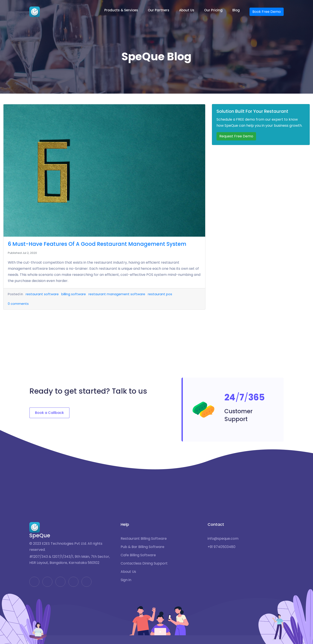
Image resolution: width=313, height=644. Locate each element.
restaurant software (42, 294)
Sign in (126, 580)
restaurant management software (117, 294)
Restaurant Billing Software (144, 539)
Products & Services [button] (121, 10)
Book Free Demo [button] (267, 12)
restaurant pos (160, 294)
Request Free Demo (236, 136)
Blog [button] (236, 10)
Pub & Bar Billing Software (142, 547)
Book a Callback (49, 413)
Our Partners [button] (159, 10)
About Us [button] (187, 10)
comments (18, 304)
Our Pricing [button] (213, 10)
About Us (128, 572)
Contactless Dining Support (144, 563)
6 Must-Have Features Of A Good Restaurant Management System (97, 244)
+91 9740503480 (221, 547)
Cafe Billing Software (138, 555)
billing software (74, 294)
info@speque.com (223, 539)
